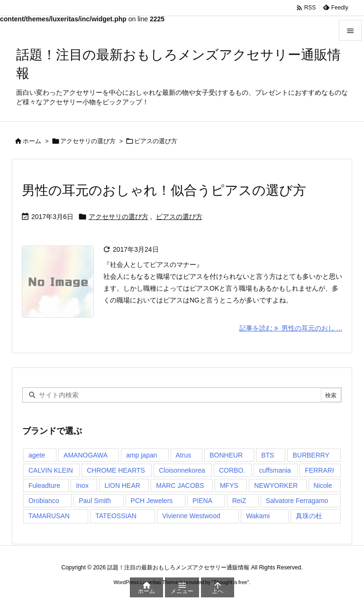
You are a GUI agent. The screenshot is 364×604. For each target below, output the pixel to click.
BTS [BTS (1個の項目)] (268, 455)
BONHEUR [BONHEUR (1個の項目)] (226, 455)
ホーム (32, 141)
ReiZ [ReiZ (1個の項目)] (239, 501)
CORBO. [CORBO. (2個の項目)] (232, 470)
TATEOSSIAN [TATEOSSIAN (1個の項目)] (116, 516)
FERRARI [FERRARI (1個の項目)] (319, 470)
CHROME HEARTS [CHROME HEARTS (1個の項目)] (116, 470)
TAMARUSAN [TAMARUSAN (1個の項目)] (49, 516)
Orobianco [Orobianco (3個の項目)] (44, 501)
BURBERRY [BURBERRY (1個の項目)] (311, 455)
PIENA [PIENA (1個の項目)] (202, 501)
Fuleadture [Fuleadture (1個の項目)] (44, 485)
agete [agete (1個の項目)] (37, 455)
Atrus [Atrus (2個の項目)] (184, 455)
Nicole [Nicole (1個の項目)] (323, 485)
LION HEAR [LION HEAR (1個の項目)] (122, 485)
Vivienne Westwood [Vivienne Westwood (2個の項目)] (191, 516)
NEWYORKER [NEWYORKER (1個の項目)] (276, 485)
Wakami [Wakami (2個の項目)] (258, 516)
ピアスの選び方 (179, 217)
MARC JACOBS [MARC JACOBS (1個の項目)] (180, 485)
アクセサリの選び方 (88, 141)
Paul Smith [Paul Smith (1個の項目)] (95, 501)
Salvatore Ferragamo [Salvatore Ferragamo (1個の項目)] (297, 501)
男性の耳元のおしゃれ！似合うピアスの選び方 (164, 190)
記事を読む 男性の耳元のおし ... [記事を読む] (291, 328)
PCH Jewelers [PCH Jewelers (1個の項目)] (152, 501)
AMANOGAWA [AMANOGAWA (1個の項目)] (86, 455)
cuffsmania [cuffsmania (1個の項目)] (275, 470)
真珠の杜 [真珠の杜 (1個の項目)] (309, 516)
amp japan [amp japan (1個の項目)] (141, 455)
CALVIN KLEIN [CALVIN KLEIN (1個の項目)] (51, 470)
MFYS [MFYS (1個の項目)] (229, 485)
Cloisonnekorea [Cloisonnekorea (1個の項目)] (182, 470)
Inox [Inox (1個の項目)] (82, 485)
